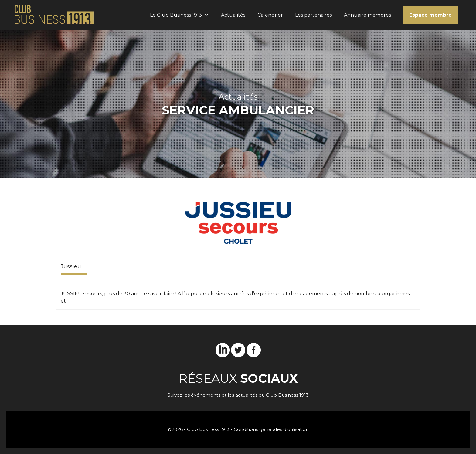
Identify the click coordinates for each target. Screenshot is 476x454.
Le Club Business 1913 (182, 15)
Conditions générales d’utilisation (271, 429)
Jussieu (71, 266)
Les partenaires (313, 15)
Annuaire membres (367, 15)
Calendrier (270, 15)
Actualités (233, 15)
